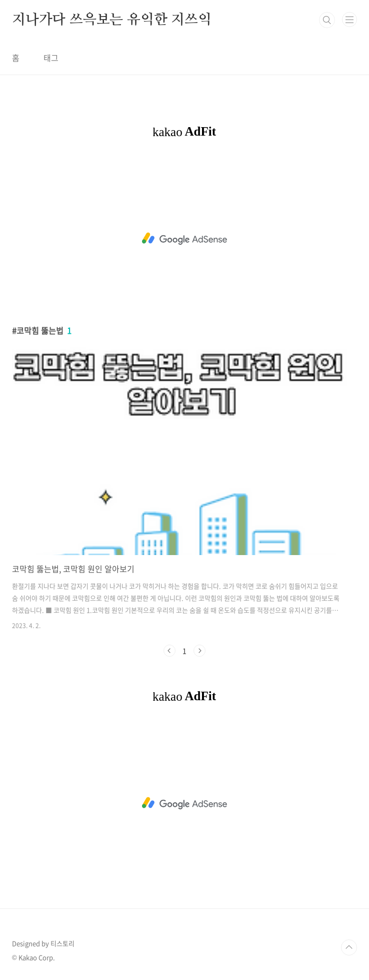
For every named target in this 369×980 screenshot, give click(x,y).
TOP (349, 947)
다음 (199, 651)
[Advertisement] (184, 239)
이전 (169, 651)
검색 (327, 20)
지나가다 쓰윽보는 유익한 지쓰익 (112, 20)
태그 (51, 58)
